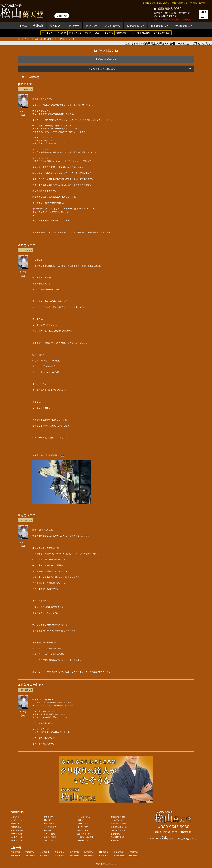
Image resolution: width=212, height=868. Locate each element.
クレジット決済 (92, 33)
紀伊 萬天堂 (74, 852)
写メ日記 (55, 25)
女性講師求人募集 (162, 33)
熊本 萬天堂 (89, 855)
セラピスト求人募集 (141, 33)
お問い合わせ (122, 33)
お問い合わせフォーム (120, 823)
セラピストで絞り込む (104, 69)
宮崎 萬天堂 (104, 855)
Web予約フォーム (118, 830)
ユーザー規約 (83, 827)
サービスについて (18, 820)
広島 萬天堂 (118, 852)
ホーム (23, 25)
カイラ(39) (23, 111)
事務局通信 (115, 840)
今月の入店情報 (17, 830)
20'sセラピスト (136, 25)
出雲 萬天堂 (133, 852)
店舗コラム (82, 820)
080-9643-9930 (170, 8)
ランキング (92, 25)
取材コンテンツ (50, 840)
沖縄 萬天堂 (133, 855)
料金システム (75, 33)
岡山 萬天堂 (104, 852)
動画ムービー (49, 823)
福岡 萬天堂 (59, 855)
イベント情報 (49, 834)
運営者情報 (115, 834)
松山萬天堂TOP (117, 820)
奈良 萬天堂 (59, 852)
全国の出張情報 (50, 837)
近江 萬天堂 (15, 852)
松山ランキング (84, 830)
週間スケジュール (18, 827)
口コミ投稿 (108, 33)
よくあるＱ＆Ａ (50, 827)
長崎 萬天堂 (74, 855)
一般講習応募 (83, 840)
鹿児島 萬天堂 (119, 855)
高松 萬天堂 (30, 855)
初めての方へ (16, 817)
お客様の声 (73, 25)
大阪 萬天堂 (45, 852)
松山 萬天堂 (45, 855)
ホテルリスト (48, 33)
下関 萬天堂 (15, 855)
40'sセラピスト (184, 25)
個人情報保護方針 (118, 837)
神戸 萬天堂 (89, 852)
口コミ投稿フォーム (119, 827)
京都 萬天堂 (30, 852)
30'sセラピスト (160, 25)
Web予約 (62, 33)
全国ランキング (84, 834)
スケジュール (113, 25)
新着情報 (48, 830)
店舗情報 (38, 25)
